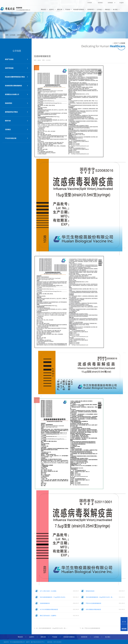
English (122, 3)
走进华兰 (52, 9)
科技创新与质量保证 (80, 9)
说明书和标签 (21, 35)
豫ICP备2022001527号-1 (38, 642)
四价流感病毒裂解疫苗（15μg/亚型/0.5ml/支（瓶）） (53, 628)
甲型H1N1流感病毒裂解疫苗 (92, 628)
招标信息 (108, 9)
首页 (7, 35)
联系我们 (100, 3)
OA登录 (90, 3)
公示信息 (100, 9)
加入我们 (116, 9)
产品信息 (69, 9)
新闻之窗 (60, 9)
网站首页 (44, 9)
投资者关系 (91, 9)
